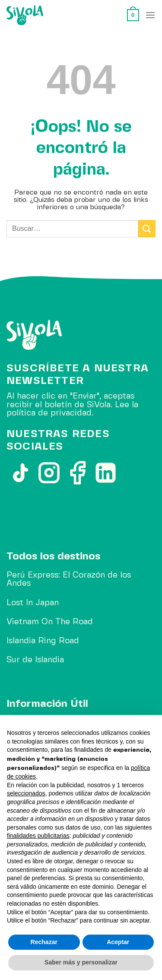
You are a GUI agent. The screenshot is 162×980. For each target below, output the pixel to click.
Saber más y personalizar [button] (81, 962)
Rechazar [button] (44, 942)
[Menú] (150, 15)
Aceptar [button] (118, 942)
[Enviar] (147, 228)
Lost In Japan (33, 603)
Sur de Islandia (35, 660)
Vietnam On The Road (50, 622)
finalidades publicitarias (38, 836)
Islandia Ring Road (43, 641)
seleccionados (26, 793)
